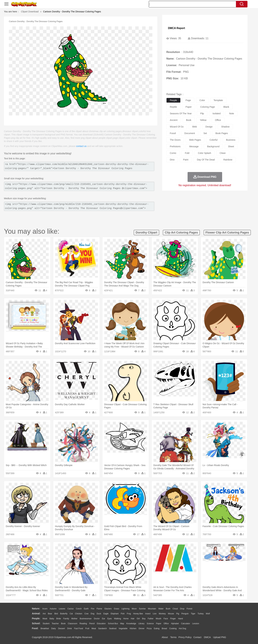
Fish (123, 614)
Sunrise (142, 609)
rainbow (228, 160)
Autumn (53, 609)
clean (223, 153)
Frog (129, 614)
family (66, 619)
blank (226, 107)
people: (36, 618)
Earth (86, 609)
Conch (79, 609)
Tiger (193, 614)
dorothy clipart (146, 233)
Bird (56, 614)
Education (101, 624)
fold (187, 153)
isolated (216, 113)
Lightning (125, 609)
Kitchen (133, 628)
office (218, 120)
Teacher (55, 624)
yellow (203, 120)
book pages (222, 133)
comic (173, 153)
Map (122, 624)
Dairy (53, 628)
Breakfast (45, 628)
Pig (178, 614)
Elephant (115, 614)
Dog (92, 614)
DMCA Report (176, 28)
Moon (134, 609)
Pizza (149, 628)
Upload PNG (220, 637)
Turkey (201, 614)
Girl (138, 619)
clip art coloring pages (181, 233)
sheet (231, 146)
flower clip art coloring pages (227, 233)
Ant (44, 614)
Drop (182, 609)
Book (63, 624)
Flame (99, 609)
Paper (159, 624)
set (205, 133)
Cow (86, 614)
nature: (36, 609)
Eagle (106, 614)
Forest (189, 609)
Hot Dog (182, 628)
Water (161, 609)
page (188, 100)
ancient (174, 120)
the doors (175, 140)
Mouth (159, 619)
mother (74, 619)
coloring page (208, 107)
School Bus (113, 624)
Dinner (142, 628)
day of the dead (206, 160)
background (213, 146)
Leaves (62, 609)
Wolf (208, 614)
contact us (81, 146)
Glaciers (108, 609)
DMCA (207, 637)
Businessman (86, 619)
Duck (99, 614)
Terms (173, 637)
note (232, 113)
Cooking (173, 628)
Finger (173, 619)
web (195, 127)
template (218, 100)
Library (141, 624)
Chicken (79, 614)
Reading (83, 624)
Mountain (152, 609)
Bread (164, 628)
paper (189, 107)
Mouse (171, 614)
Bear (50, 614)
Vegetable (123, 628)
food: (35, 628)
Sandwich (103, 628)
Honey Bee (138, 614)
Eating (157, 628)
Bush (168, 609)
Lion (155, 614)
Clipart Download (30, 12)
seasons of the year (181, 113)
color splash (205, 153)
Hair (133, 619)
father (151, 619)
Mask (45, 619)
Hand (180, 619)
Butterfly (64, 614)
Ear (104, 619)
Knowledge (131, 624)
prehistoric (175, 146)
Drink (70, 628)
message (194, 146)
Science (150, 624)
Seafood (113, 628)
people (173, 100)
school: (36, 623)
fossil (173, 133)
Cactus (71, 609)
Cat (71, 614)
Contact (197, 637)
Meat (94, 628)
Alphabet (175, 624)
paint (186, 160)
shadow (225, 127)
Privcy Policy (185, 637)
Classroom (72, 624)
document (190, 133)
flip (202, 113)
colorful (213, 140)
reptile (173, 107)
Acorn (45, 609)
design (209, 127)
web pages (195, 140)
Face (166, 619)
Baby (52, 619)
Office (166, 624)
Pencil (92, 624)
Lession (196, 624)
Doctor (97, 619)
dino (172, 160)
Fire (93, 609)
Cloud (175, 609)
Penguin (185, 614)
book (189, 120)
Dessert (61, 628)
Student (46, 624)
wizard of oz (177, 127)
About (165, 637)
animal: (36, 613)
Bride (59, 619)
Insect (148, 614)
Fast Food (78, 628)
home (126, 619)
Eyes (110, 619)
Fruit (87, 628)
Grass (116, 609)
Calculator (186, 624)
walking (117, 619)
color (202, 100)
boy (144, 619)
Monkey (162, 614)
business (231, 140)
